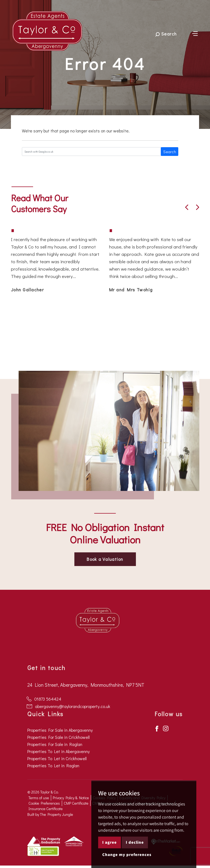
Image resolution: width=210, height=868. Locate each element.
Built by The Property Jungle (50, 814)
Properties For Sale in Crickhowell (59, 737)
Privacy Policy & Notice (71, 798)
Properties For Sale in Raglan (55, 744)
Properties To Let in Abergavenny (59, 751)
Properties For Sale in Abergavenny (60, 730)
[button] (187, 207)
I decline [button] (135, 842)
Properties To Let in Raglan (53, 765)
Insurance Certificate (46, 809)
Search (170, 152)
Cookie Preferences (44, 803)
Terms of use (39, 798)
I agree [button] (110, 842)
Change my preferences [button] (127, 854)
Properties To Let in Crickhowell (57, 758)
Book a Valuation (105, 559)
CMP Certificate (76, 803)
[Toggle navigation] (195, 33)
